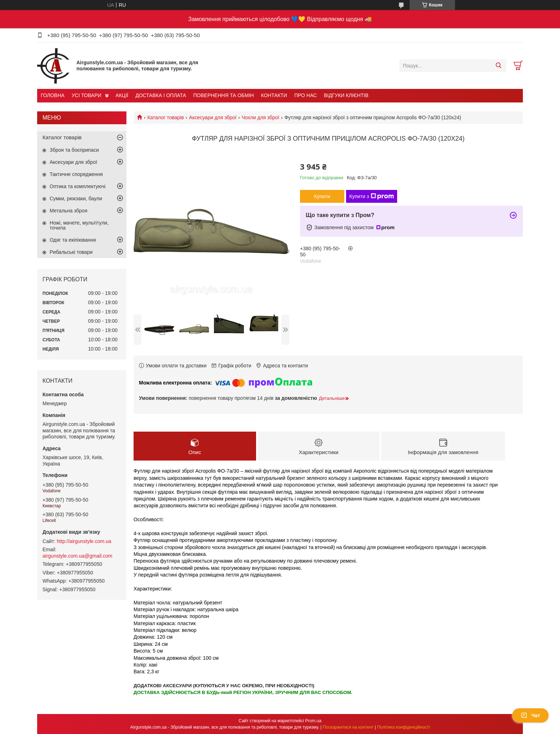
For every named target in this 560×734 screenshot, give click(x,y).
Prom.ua (313, 721)
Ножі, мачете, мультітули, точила (79, 225)
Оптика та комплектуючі (77, 186)
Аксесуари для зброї (213, 117)
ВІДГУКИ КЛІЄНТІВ (346, 95)
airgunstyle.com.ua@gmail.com (77, 556)
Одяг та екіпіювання (73, 240)
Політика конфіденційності (404, 727)
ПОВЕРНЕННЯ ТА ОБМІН (224, 95)
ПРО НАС (306, 95)
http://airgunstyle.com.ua (84, 541)
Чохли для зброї (261, 117)
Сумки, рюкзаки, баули (76, 198)
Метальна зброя (69, 211)
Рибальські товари (71, 252)
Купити (322, 196)
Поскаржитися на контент (348, 727)
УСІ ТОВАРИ (86, 95)
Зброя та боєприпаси (74, 150)
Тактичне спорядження (76, 174)
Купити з (372, 196)
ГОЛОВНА (52, 95)
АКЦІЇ (122, 95)
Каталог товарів (165, 117)
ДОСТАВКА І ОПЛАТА (161, 95)
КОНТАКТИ (274, 95)
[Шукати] (498, 66)
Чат (530, 715)
